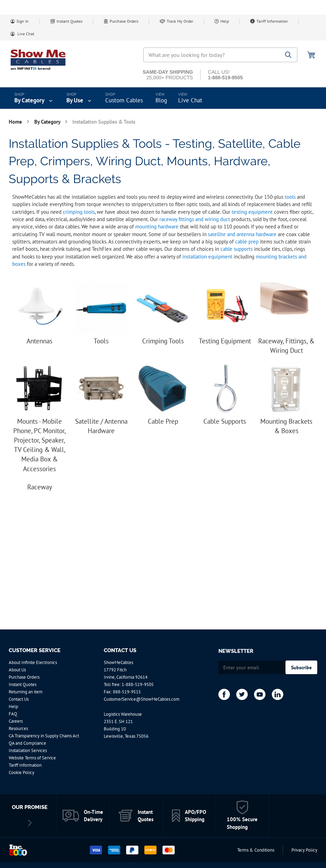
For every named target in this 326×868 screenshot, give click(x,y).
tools (290, 197)
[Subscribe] (301, 667)
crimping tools (79, 212)
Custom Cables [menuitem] (124, 100)
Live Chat (25, 34)
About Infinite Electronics (33, 662)
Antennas (39, 341)
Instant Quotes (70, 21)
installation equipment (207, 257)
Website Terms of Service (32, 758)
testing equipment (252, 212)
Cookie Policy (21, 772)
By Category (48, 122)
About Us (17, 670)
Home (16, 122)
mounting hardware (157, 227)
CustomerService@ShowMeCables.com (142, 699)
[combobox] (220, 55)
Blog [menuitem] (161, 100)
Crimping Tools (163, 341)
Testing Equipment (225, 341)
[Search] (288, 55)
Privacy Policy (304, 850)
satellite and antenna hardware (242, 234)
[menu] (163, 98)
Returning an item (26, 692)
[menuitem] (34, 98)
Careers (16, 721)
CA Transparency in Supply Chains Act (44, 736)
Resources (18, 728)
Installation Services (28, 750)
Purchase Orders (124, 21)
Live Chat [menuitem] (190, 100)
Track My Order (180, 21)
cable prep (247, 242)
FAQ (13, 714)
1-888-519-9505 (138, 684)
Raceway (40, 487)
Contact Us (19, 699)
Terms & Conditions (256, 850)
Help (225, 21)
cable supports (237, 249)
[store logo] (38, 59)
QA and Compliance (27, 743)
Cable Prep (163, 421)
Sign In (23, 21)
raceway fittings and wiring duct (195, 219)
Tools (101, 341)
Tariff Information (272, 21)
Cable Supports (225, 421)
